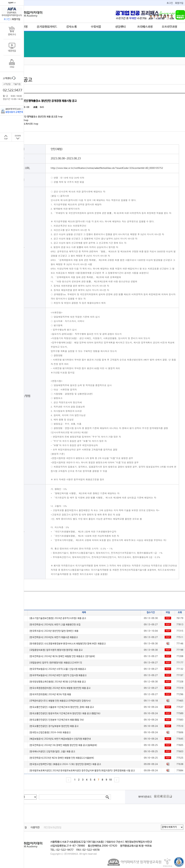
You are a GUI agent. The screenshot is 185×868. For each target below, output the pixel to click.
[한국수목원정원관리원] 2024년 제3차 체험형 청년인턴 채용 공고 (60, 688)
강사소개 (71, 27)
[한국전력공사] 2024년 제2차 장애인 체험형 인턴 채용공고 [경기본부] (62, 656)
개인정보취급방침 (52, 828)
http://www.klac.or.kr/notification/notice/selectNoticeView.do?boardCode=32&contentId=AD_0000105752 (107, 168)
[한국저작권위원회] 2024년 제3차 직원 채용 (50, 694)
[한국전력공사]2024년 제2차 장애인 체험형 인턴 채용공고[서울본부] (62, 758)
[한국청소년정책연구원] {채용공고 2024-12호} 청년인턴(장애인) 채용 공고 (65, 764)
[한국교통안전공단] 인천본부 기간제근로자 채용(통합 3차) (57, 720)
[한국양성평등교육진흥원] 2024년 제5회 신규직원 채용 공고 (58, 682)
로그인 (170, 3)
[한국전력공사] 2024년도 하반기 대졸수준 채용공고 (54, 637)
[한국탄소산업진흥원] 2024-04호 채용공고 (50, 733)
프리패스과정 (145, 27)
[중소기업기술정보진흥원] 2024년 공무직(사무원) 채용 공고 (58, 618)
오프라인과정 (169, 27)
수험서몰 (96, 27)
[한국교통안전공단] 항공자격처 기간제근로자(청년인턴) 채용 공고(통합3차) (65, 714)
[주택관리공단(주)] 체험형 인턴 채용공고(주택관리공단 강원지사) (60, 701)
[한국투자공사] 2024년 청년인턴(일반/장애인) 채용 (54, 631)
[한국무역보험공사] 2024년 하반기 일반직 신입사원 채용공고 (58, 675)
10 (110, 780)
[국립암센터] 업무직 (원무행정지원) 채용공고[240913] (56, 663)
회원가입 (179, 3)
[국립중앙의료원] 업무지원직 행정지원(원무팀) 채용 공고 (56, 650)
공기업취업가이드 (47, 27)
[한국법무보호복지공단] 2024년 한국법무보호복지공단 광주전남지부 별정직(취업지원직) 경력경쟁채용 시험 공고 (82, 771)
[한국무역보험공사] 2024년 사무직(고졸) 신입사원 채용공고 (58, 669)
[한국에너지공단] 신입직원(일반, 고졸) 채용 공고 (52, 752)
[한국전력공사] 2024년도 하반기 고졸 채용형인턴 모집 (55, 625)
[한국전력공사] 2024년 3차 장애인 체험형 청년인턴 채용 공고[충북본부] (63, 745)
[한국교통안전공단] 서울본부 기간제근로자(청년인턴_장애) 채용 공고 (62, 707)
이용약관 (35, 828)
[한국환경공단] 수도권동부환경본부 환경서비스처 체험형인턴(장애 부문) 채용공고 (68, 644)
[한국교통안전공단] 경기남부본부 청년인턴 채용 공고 (54, 726)
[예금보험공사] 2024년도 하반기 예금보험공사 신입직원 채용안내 (60, 739)
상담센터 (120, 27)
